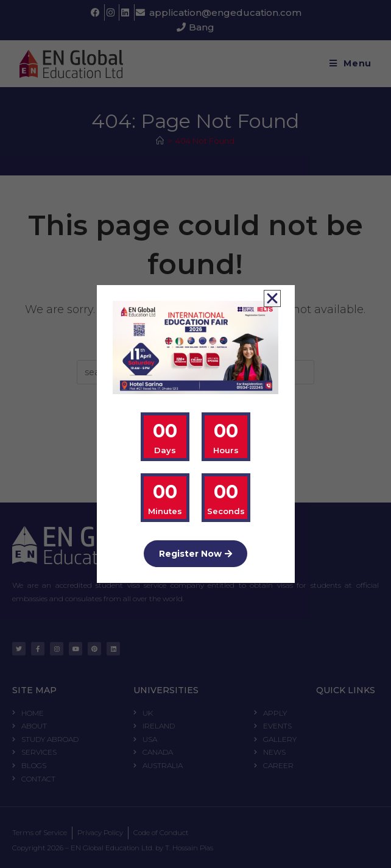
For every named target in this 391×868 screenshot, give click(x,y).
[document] (195, 434)
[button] (272, 298)
